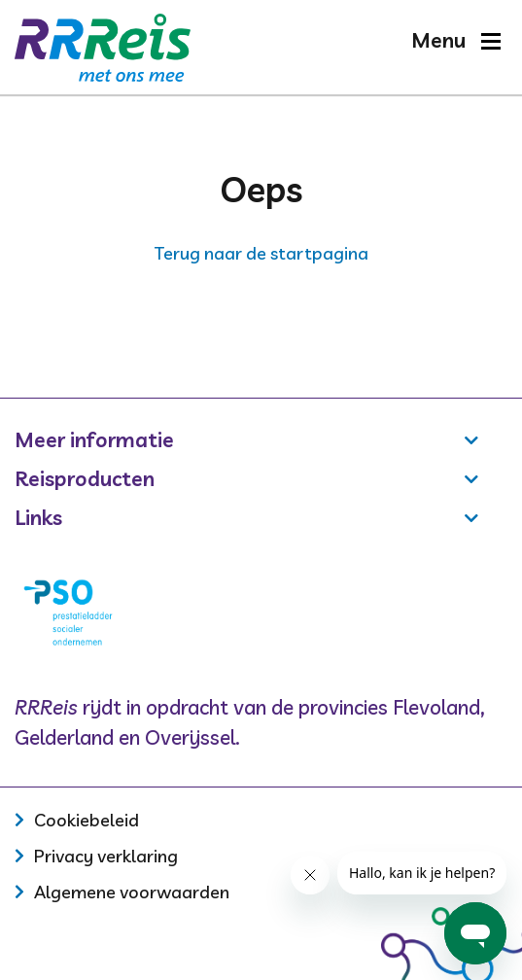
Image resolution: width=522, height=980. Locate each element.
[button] (456, 40)
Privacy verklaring (106, 856)
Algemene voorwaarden (132, 892)
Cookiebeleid (87, 820)
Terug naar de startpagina (261, 253)
